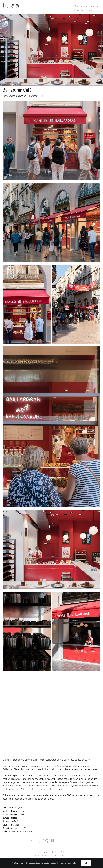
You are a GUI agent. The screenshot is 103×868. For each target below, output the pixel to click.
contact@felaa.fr (60, 855)
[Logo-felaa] (11, 4)
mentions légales (70, 863)
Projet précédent (43, 841)
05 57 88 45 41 (42, 855)
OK (86, 863)
